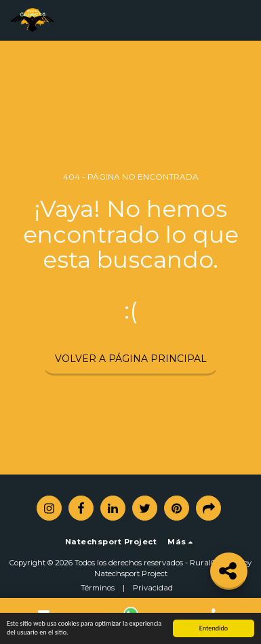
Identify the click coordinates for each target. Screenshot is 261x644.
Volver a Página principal (131, 359)
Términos (98, 588)
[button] (243, 20)
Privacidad (153, 588)
